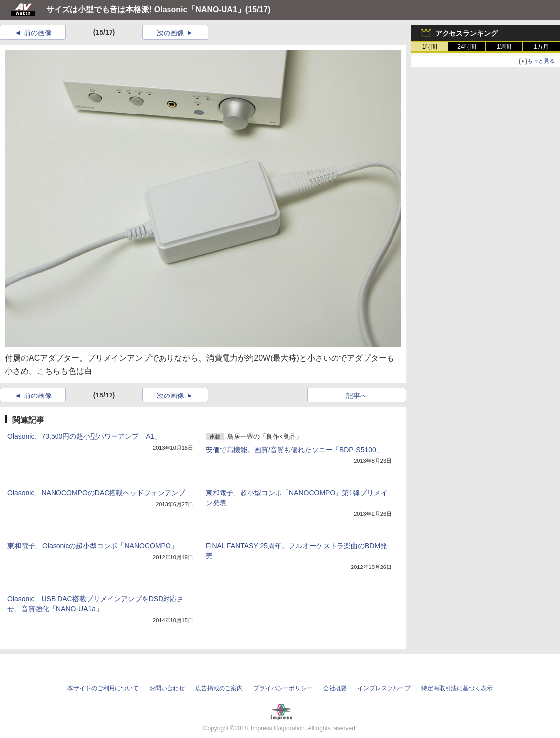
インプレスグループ (384, 688)
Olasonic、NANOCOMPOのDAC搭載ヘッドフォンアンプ (96, 493)
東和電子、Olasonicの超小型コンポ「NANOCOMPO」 (93, 546)
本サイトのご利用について (103, 688)
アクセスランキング (466, 33)
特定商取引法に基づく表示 (457, 688)
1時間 (430, 47)
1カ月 (541, 47)
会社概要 (335, 688)
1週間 (504, 47)
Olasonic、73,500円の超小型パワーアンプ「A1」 (84, 436)
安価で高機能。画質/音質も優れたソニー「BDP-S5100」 (294, 450)
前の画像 (38, 33)
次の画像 (170, 33)
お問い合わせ (167, 688)
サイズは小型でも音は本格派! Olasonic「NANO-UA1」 (146, 10)
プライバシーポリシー (283, 688)
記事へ (357, 396)
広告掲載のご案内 (219, 688)
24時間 (467, 47)
